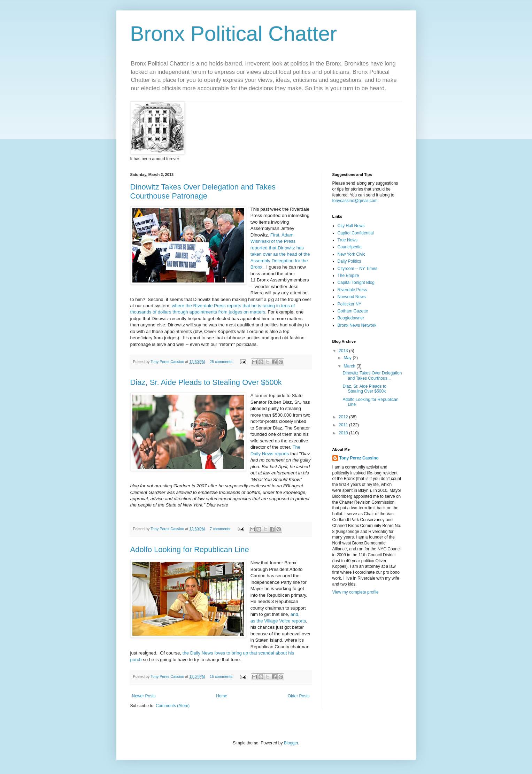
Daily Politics (349, 261)
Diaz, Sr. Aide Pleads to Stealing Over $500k (206, 382)
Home (222, 696)
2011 (344, 425)
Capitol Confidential (356, 233)
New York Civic (352, 254)
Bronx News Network (357, 325)
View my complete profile (356, 592)
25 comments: (222, 362)
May (348, 358)
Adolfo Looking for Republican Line (190, 549)
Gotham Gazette (353, 311)
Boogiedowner (351, 318)
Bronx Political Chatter (234, 34)
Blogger (291, 743)
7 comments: (221, 529)
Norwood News (352, 297)
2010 (344, 433)
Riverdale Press (352, 290)
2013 (344, 351)
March (350, 366)
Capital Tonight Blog (356, 282)
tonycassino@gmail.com (355, 201)
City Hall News (351, 226)
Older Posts (299, 696)
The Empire (348, 276)
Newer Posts (144, 696)
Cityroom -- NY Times (357, 269)
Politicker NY (350, 304)
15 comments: (222, 676)
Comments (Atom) (173, 706)
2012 (344, 417)
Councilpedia (350, 247)
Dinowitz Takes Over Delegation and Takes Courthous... (372, 376)
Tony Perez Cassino (359, 458)
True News (348, 240)
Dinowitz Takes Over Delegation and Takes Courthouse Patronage (203, 191)
